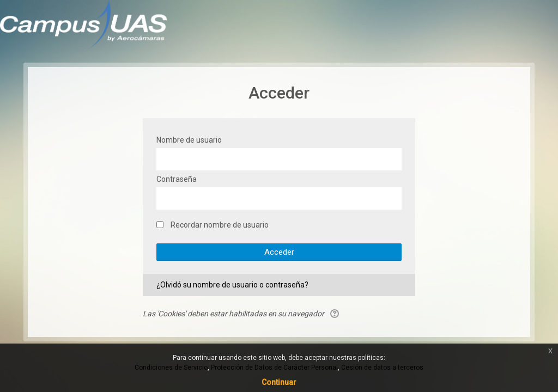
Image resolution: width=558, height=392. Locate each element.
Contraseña (177, 179)
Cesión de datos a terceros (382, 367)
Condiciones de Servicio (171, 367)
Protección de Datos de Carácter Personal (274, 367)
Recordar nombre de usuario (220, 225)
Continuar (279, 382)
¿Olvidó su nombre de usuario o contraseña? (232, 285)
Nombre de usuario (189, 140)
